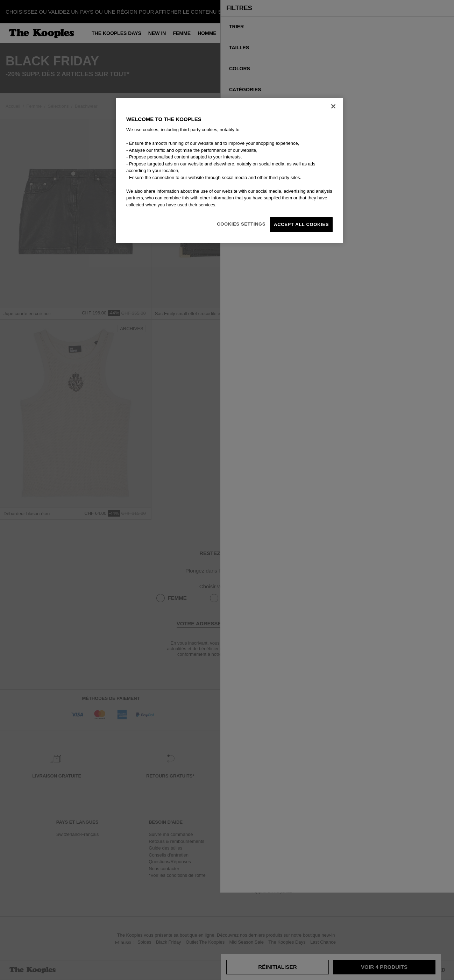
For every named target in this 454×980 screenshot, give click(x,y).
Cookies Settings (241, 224)
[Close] (333, 106)
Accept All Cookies (301, 224)
